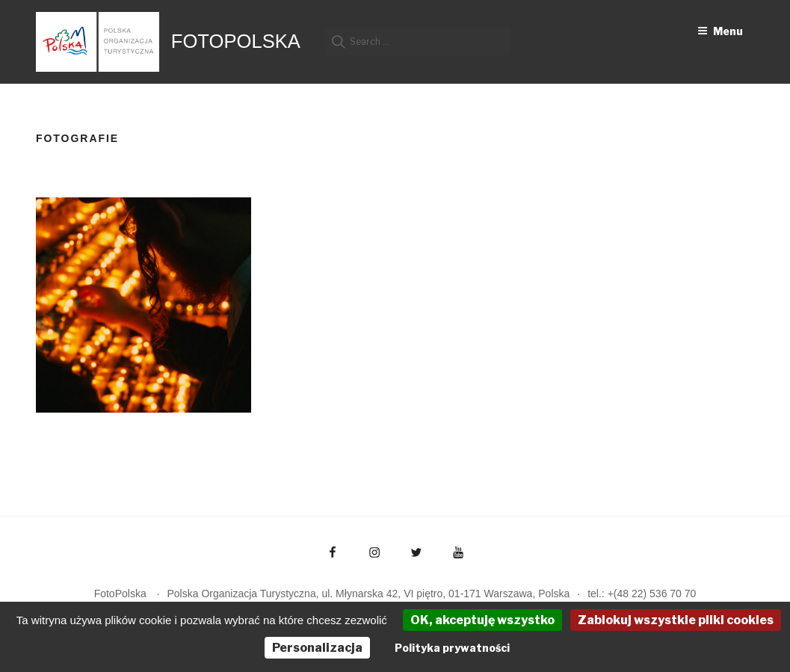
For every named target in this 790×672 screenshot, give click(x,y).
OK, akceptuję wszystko (482, 620)
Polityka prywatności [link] (452, 648)
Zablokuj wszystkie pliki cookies (676, 620)
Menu (720, 31)
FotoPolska (236, 41)
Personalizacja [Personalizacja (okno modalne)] (317, 648)
